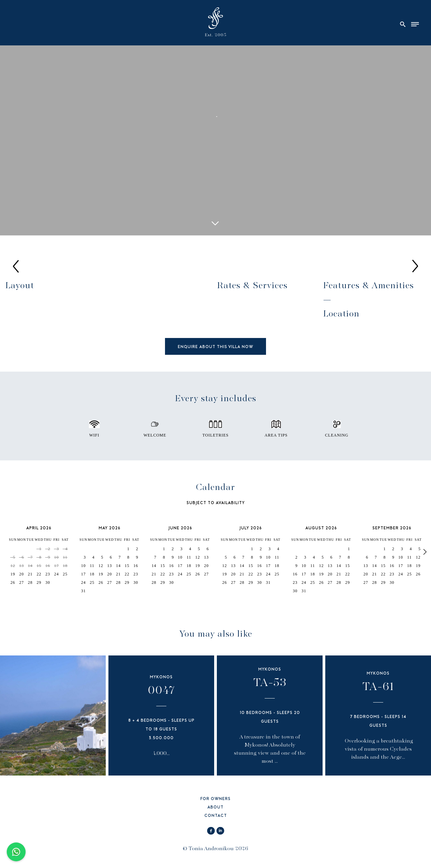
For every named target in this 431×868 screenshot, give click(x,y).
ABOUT (215, 808)
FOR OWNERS (215, 799)
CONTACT (216, 816)
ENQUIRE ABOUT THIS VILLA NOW (215, 347)
